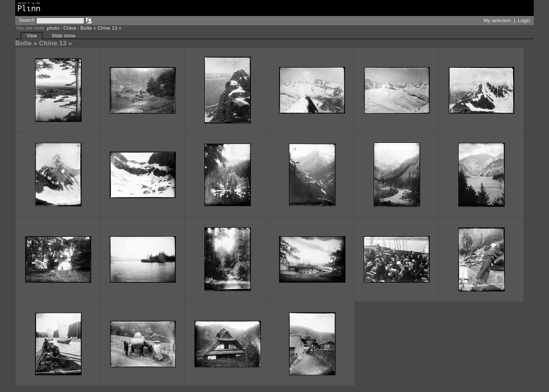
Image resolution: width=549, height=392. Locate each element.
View (32, 36)
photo (53, 28)
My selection (498, 20)
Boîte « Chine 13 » (101, 28)
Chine (70, 28)
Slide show (63, 36)
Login (524, 20)
